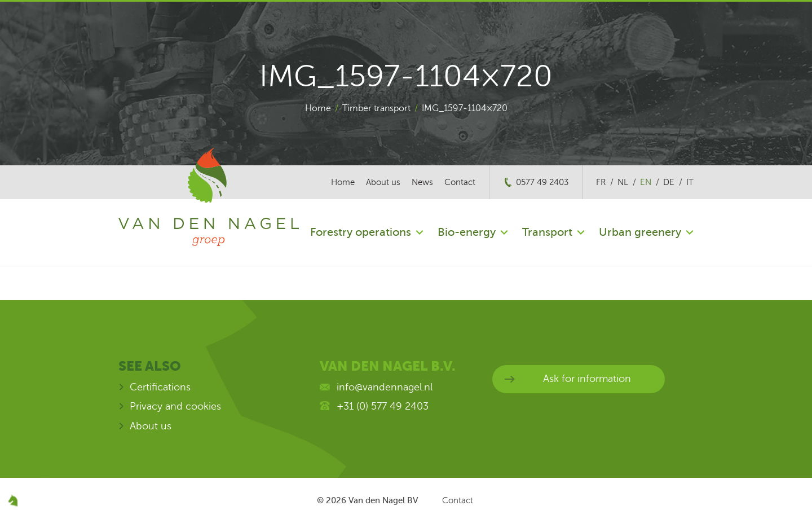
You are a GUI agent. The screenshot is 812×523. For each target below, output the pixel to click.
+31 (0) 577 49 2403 (383, 406)
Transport (547, 232)
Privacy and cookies (175, 406)
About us (383, 182)
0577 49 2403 (542, 182)
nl (623, 182)
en (646, 182)
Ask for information (587, 379)
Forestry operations (361, 232)
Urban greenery (640, 232)
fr (601, 182)
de (669, 182)
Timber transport (376, 108)
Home (318, 108)
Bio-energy (467, 232)
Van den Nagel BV (383, 500)
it (690, 182)
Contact (460, 182)
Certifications (160, 387)
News (422, 182)
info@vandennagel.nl (385, 387)
